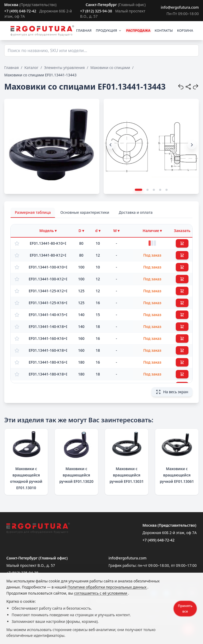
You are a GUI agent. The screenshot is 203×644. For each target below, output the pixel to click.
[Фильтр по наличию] (152, 231)
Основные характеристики (85, 212)
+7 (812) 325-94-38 (96, 11)
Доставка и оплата (136, 212)
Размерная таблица (33, 212)
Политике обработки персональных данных (108, 587)
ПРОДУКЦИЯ (109, 30)
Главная (11, 68)
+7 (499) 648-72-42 (20, 11)
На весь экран (172, 392)
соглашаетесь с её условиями (101, 593)
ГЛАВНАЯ (84, 30)
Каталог (31, 68)
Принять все (185, 608)
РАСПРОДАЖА (138, 30)
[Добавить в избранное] (17, 243)
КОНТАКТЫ (164, 30)
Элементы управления (64, 68)
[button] (192, 145)
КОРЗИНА (185, 30)
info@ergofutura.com (180, 7)
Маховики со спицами (110, 68)
